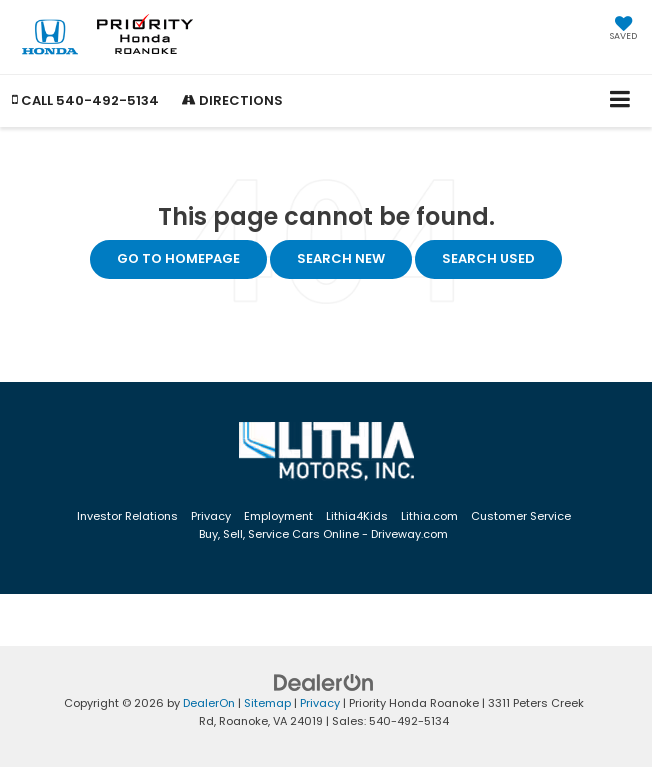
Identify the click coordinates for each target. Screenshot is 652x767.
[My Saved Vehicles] (623, 30)
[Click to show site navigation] (620, 100)
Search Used (488, 258)
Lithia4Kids (357, 516)
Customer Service (521, 516)
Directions (232, 100)
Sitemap (267, 703)
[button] (85, 100)
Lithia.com (429, 516)
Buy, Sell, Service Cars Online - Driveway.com (323, 534)
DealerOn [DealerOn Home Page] (209, 703)
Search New (341, 258)
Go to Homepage (178, 258)
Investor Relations (127, 516)
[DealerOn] (324, 681)
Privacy (211, 516)
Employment (278, 516)
